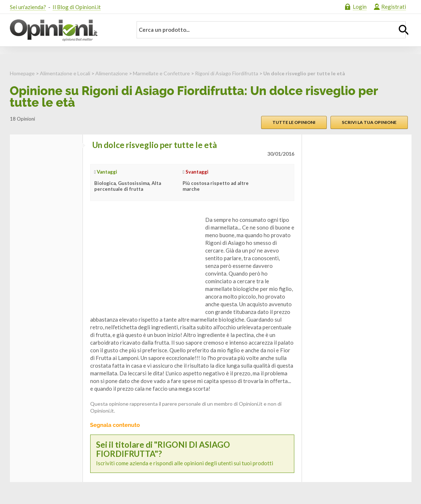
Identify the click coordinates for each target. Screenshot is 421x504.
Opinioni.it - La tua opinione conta (66, 30)
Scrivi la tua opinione (369, 122)
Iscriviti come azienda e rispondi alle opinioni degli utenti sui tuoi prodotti (192, 454)
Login (360, 7)
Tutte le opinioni (294, 122)
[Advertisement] (145, 262)
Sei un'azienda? (28, 7)
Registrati (394, 7)
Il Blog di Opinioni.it (77, 7)
